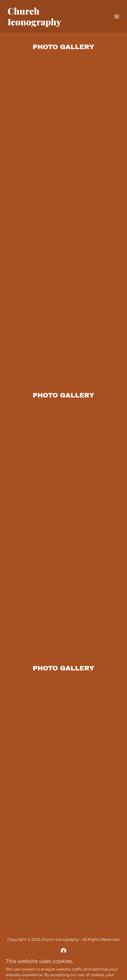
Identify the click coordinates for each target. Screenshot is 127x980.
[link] (46, 24)
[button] (117, 16)
